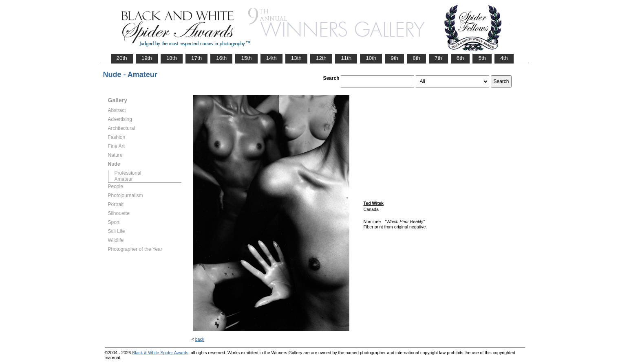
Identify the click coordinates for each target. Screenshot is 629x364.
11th (346, 58)
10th (371, 58)
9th (394, 58)
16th (221, 58)
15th (246, 58)
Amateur (124, 179)
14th (271, 58)
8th (416, 58)
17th (196, 58)
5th (482, 58)
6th (460, 58)
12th (321, 58)
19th (147, 58)
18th (172, 58)
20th (122, 58)
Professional (128, 173)
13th (296, 58)
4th (504, 58)
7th (438, 58)
